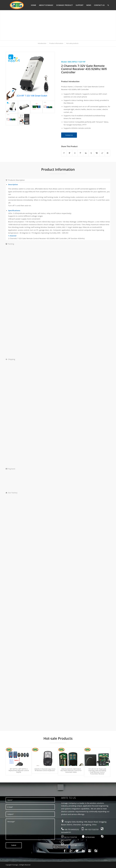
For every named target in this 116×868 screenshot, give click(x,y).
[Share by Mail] (108, 153)
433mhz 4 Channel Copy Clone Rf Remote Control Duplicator (45, 770)
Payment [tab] (10, 469)
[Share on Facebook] (64, 153)
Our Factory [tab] (11, 493)
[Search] (108, 5)
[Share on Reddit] (102, 153)
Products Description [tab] (15, 180)
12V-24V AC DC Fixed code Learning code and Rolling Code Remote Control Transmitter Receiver (97, 771)
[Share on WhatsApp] (75, 153)
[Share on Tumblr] (91, 153)
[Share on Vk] (97, 153)
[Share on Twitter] (69, 153)
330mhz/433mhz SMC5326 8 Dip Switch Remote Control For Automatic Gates (71, 771)
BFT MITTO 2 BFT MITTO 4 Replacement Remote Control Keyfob (19, 771)
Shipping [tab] (10, 359)
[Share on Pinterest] (80, 153)
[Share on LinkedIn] (86, 153)
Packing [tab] (10, 244)
